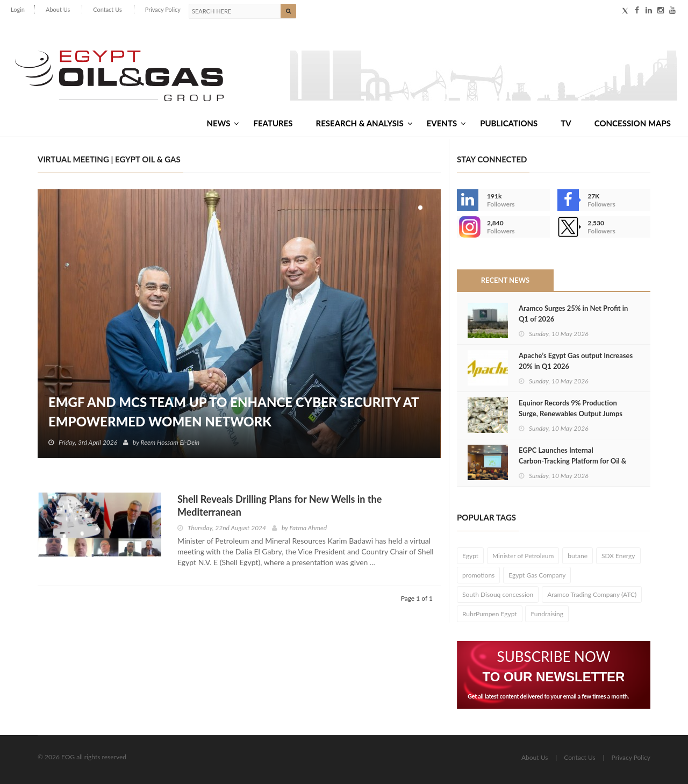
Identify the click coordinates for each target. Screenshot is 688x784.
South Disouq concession (498, 594)
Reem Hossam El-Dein (170, 442)
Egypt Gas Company (537, 575)
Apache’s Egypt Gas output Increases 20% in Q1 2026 (576, 361)
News (223, 123)
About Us (58, 9)
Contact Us (107, 9)
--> (468, 227)
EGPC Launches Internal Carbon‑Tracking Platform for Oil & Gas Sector (572, 461)
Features (273, 123)
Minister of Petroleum (523, 556)
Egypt (470, 556)
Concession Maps (633, 123)
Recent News (505, 280)
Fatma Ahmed (308, 528)
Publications (509, 123)
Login (18, 9)
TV (566, 123)
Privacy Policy (163, 9)
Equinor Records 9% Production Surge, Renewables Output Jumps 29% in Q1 (571, 414)
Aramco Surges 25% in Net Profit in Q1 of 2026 (573, 313)
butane (578, 556)
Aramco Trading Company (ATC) (592, 594)
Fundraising (547, 614)
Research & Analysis (364, 123)
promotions (478, 575)
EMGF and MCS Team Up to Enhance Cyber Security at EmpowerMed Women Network (234, 412)
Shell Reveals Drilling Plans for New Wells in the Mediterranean (279, 505)
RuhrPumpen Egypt (490, 614)
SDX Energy (618, 556)
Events (446, 123)
